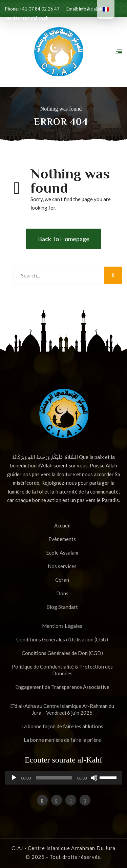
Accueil (62, 525)
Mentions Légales (62, 626)
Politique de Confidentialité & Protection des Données (62, 670)
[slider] (54, 778)
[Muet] (94, 780)
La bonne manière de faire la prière (62, 740)
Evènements (62, 539)
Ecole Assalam (62, 553)
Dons (62, 593)
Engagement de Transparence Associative (62, 687)
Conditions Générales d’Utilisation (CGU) (62, 639)
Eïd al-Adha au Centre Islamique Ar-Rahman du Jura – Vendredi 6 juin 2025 (62, 709)
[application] (63, 778)
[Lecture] (14, 780)
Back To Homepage (64, 239)
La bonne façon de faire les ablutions (62, 726)
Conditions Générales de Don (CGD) (62, 653)
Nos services (62, 566)
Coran (62, 580)
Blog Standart (62, 607)
